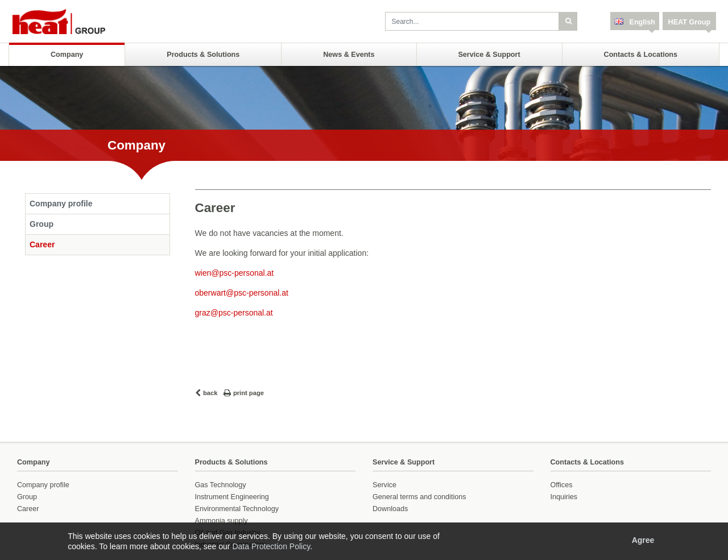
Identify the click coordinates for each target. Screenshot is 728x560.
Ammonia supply (222, 521)
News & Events (349, 55)
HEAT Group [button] (690, 22)
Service (384, 485)
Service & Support (489, 55)
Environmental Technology (237, 509)
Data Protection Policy (271, 546)
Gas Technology (221, 485)
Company (67, 55)
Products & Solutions (203, 55)
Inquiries (564, 497)
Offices (562, 485)
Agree (643, 540)
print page (249, 393)
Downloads (390, 509)
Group (42, 224)
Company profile (61, 204)
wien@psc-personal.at (235, 273)
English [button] (641, 22)
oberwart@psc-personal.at (242, 293)
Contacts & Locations (641, 55)
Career (42, 244)
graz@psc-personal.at (234, 313)
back (210, 393)
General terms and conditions (419, 497)
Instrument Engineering (232, 497)
